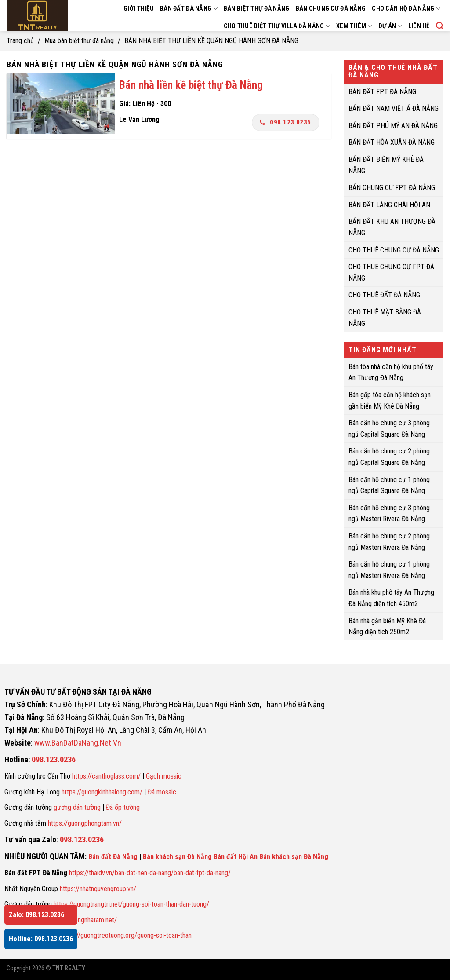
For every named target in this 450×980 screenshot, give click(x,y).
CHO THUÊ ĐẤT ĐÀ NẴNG (384, 295)
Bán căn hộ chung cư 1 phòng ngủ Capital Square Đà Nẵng (389, 485)
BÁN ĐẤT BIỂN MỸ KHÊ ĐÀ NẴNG (386, 165)
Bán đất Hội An (236, 857)
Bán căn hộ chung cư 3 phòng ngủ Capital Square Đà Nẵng (389, 429)
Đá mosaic (162, 792)
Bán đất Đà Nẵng (113, 857)
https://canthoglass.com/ (106, 776)
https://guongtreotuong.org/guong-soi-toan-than (126, 935)
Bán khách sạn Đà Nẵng (177, 857)
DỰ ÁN (390, 26)
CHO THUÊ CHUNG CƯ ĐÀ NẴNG (394, 250)
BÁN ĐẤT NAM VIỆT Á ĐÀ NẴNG (394, 108)
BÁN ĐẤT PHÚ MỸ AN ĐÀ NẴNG (393, 125)
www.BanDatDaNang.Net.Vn (78, 743)
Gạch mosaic (164, 776)
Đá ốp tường (123, 807)
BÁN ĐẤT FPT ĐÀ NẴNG (382, 91)
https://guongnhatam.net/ (82, 920)
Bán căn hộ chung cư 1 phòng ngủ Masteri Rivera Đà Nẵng (389, 570)
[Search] (440, 26)
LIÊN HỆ (419, 26)
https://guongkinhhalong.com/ (102, 792)
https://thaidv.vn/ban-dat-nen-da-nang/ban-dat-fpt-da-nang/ (150, 873)
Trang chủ (20, 41)
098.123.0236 (285, 122)
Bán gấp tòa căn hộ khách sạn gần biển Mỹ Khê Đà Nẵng (390, 400)
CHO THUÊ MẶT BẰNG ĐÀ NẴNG (385, 318)
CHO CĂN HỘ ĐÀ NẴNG (406, 9)
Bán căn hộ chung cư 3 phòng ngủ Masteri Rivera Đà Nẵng (389, 513)
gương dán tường (77, 807)
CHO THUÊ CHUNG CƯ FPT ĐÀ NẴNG (391, 272)
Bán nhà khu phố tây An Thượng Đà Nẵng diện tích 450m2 (391, 598)
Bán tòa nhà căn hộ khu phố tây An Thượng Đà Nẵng (391, 372)
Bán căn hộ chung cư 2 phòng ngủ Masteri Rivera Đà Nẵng (389, 542)
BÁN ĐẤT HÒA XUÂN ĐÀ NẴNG (392, 142)
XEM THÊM (354, 26)
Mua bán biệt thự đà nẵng (79, 41)
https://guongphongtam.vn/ (85, 823)
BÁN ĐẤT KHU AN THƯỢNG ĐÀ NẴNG (392, 227)
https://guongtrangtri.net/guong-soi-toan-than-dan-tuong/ (131, 904)
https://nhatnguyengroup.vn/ (98, 889)
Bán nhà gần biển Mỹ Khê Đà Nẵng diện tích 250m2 (387, 626)
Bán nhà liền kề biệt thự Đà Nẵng (191, 85)
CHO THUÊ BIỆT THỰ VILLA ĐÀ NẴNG (277, 26)
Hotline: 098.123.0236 (41, 939)
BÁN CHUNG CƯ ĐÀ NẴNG (331, 9)
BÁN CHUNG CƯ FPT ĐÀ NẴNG (392, 188)
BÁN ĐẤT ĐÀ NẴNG (189, 9)
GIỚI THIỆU (139, 9)
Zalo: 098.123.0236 (36, 915)
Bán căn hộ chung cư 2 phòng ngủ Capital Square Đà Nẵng (389, 457)
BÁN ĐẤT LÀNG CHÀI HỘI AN (389, 204)
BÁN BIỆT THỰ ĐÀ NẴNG (257, 9)
